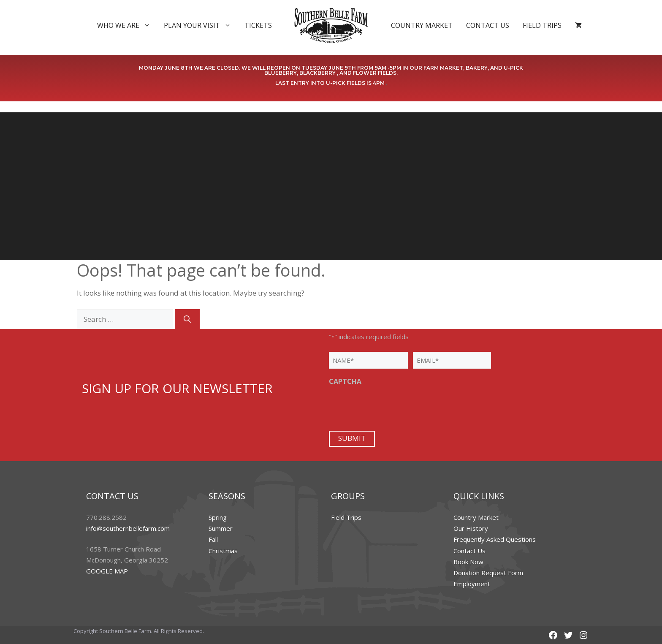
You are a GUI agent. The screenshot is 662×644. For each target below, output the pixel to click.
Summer (221, 528)
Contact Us (488, 25)
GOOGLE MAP (107, 571)
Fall (213, 539)
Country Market (422, 25)
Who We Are (127, 25)
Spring (218, 517)
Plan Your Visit (201, 25)
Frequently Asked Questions (495, 539)
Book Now (468, 562)
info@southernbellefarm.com (128, 528)
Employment (472, 584)
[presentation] (393, 407)
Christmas (223, 551)
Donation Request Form (488, 573)
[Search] (187, 319)
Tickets (258, 25)
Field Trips (542, 25)
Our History (471, 528)
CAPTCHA (345, 381)
